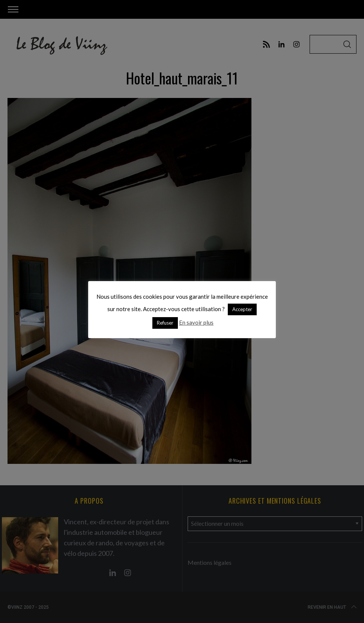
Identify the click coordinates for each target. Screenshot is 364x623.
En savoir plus (196, 322)
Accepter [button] (242, 309)
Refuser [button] (165, 323)
